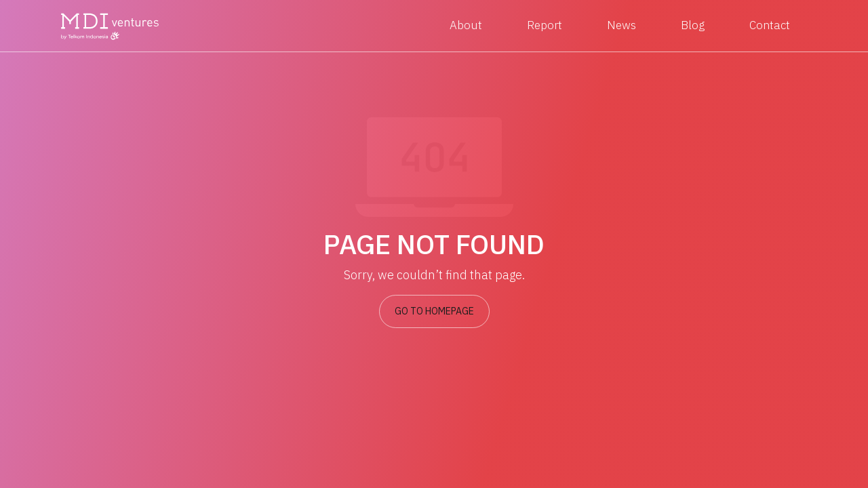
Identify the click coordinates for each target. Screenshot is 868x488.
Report (545, 25)
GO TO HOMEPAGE (434, 311)
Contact (770, 25)
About (466, 25)
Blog (693, 25)
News (622, 25)
